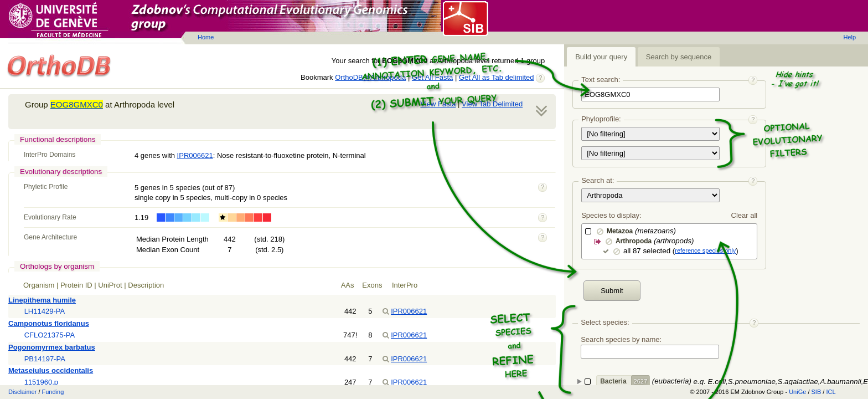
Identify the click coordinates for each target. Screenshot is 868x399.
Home (206, 37)
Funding (53, 392)
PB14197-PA (45, 359)
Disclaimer (22, 392)
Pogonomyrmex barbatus (52, 347)
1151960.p (41, 382)
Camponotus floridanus (49, 323)
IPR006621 (195, 155)
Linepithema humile (42, 300)
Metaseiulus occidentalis (51, 370)
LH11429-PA (45, 311)
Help (849, 37)
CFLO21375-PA (50, 335)
